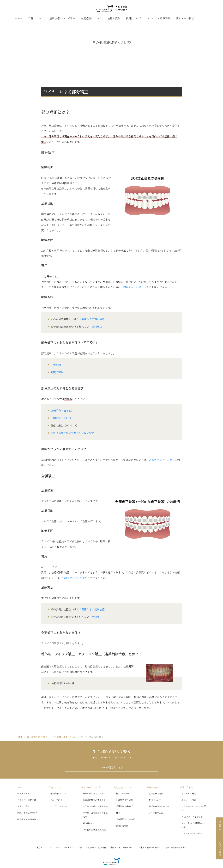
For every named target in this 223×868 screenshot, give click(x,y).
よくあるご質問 (189, 793)
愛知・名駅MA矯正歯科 (121, 847)
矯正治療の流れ (156, 793)
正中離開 (56, 365)
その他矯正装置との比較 (94, 830)
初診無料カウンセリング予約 (194, 808)
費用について (134, 18)
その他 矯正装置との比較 (64, 737)
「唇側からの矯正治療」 (93, 319)
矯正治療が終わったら (159, 806)
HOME (19, 737)
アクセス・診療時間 (159, 18)
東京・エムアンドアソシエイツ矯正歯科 (55, 847)
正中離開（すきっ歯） (126, 819)
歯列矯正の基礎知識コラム (30, 819)
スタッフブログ (201, 18)
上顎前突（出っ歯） (62, 411)
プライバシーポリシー (192, 833)
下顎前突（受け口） (62, 418)
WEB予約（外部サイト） (193, 817)
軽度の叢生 (57, 372)
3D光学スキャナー (59, 806)
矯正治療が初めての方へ (94, 793)
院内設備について (58, 793)
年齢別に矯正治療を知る (94, 800)
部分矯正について (91, 823)
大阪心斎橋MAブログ (27, 813)
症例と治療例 (122, 826)
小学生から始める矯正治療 (95, 806)
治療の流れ (114, 18)
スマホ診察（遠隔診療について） (194, 825)
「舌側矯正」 (97, 327)
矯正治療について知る (62, 18)
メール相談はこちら (111, 767)
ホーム (19, 18)
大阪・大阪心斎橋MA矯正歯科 (92, 847)
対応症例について (91, 18)
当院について (36, 18)
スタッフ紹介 (23, 806)
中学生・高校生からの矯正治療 (95, 815)
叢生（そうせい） (124, 793)
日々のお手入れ (156, 813)
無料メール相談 (185, 18)
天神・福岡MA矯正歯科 (176, 847)
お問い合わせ (186, 787)
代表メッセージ (25, 793)
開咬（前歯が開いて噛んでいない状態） (74, 433)
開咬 (118, 813)
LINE (208, 18)
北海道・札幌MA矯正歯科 (148, 847)
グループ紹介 (56, 800)
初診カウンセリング (135, 287)
